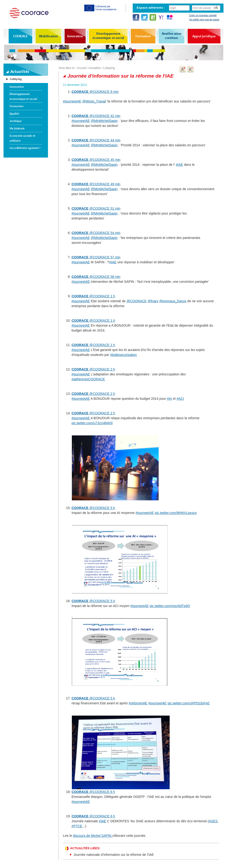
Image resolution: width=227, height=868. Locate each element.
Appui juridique (204, 36)
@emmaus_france (173, 301)
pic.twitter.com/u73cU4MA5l (92, 423)
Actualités (94, 68)
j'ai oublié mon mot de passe (204, 20)
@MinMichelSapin (104, 121)
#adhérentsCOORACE (88, 379)
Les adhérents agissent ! (25, 148)
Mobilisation (48, 36)
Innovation (75, 36)
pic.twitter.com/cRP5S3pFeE (189, 703)
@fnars (153, 301)
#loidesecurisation (124, 355)
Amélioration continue (172, 36)
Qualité (14, 114)
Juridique (16, 121)
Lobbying (16, 79)
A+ (183, 69)
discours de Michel (93, 836)
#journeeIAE (72, 101)
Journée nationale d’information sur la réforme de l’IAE (114, 855)
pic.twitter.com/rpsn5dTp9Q (170, 606)
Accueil (81, 68)
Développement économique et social (108, 36)
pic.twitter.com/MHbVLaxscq (176, 513)
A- (190, 69)
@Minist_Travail (94, 101)
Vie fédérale (17, 128)
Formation (143, 36)
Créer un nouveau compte (203, 15)
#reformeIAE (138, 703)
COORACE (20, 36)
